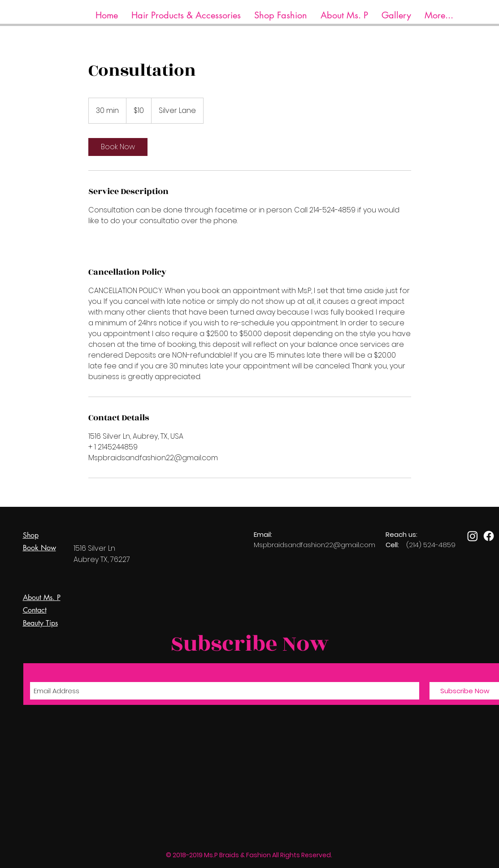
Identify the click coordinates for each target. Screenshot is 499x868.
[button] (186, 15)
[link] (118, 147)
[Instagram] (473, 536)
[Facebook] (489, 536)
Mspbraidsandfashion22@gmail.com (315, 545)
